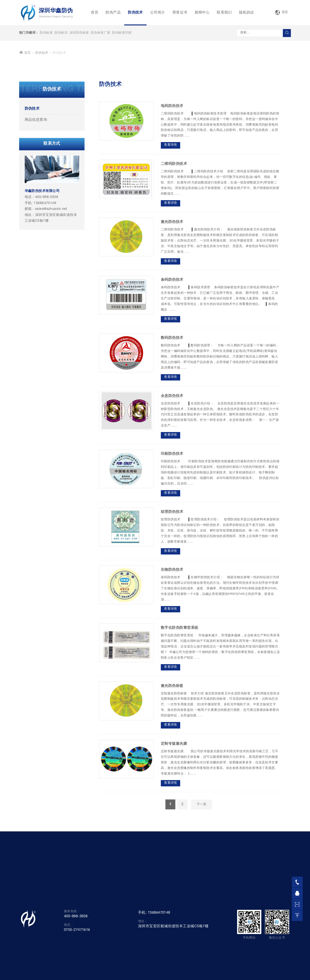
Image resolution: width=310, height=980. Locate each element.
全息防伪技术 (172, 471)
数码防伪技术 (172, 413)
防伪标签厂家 (101, 33)
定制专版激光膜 (174, 819)
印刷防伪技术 (172, 529)
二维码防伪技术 (174, 239)
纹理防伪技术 (172, 587)
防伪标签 (46, 33)
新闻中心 (202, 13)
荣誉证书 (180, 13)
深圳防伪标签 (79, 33)
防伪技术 (135, 13)
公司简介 (158, 13)
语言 (281, 13)
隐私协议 (247, 13)
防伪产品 (113, 13)
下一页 (201, 880)
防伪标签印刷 (122, 33)
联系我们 (224, 13)
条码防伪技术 (172, 355)
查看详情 (170, 220)
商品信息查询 (36, 195)
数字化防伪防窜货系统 (180, 703)
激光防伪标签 (172, 761)
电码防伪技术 (172, 181)
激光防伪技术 (172, 297)
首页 (95, 13)
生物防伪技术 (172, 645)
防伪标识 (61, 33)
